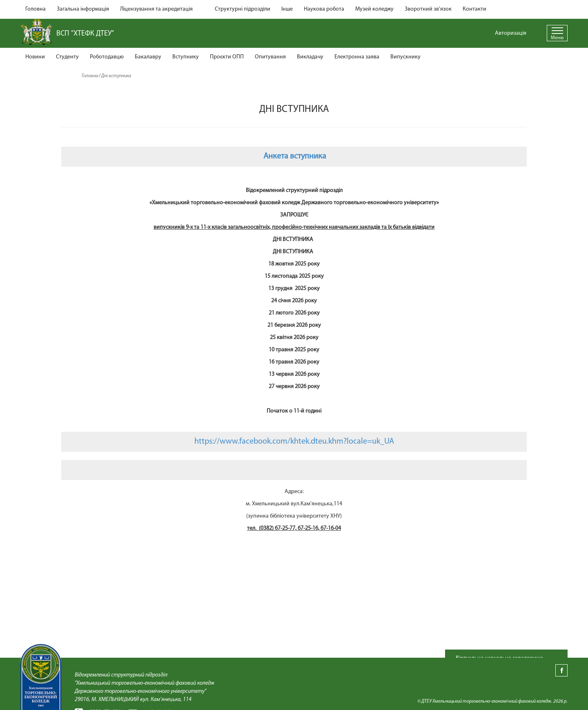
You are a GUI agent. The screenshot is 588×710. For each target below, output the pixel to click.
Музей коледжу (374, 9)
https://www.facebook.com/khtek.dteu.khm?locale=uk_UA (294, 442)
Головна (36, 9)
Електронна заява (357, 57)
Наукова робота (324, 9)
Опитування (270, 57)
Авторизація (511, 33)
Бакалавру (148, 57)
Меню (557, 38)
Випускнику (405, 57)
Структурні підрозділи (243, 9)
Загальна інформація (83, 9)
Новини (35, 57)
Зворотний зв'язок (428, 9)
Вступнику (186, 57)
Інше (287, 9)
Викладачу (310, 57)
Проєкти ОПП (227, 57)
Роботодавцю (107, 57)
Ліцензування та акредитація (156, 9)
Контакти (474, 9)
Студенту (67, 57)
